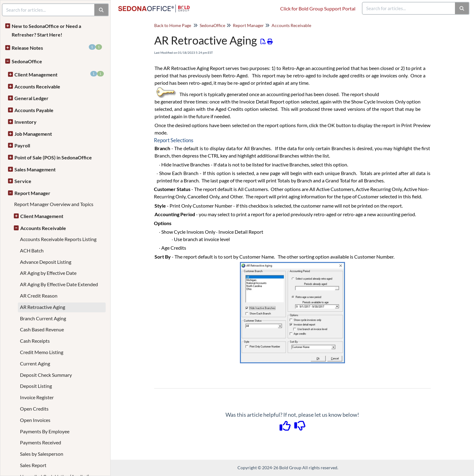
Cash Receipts (35, 341)
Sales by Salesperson (42, 454)
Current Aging (35, 363)
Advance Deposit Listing (46, 262)
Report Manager (32, 193)
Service (23, 181)
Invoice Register (37, 397)
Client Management (59, 74)
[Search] (462, 8)
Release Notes (57, 47)
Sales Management (35, 169)
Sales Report (33, 465)
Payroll (22, 145)
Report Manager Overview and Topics (54, 204)
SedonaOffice (27, 61)
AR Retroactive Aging (43, 307)
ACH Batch (32, 250)
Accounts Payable (34, 110)
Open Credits (34, 409)
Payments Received (41, 442)
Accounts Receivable (37, 86)
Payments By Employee (45, 431)
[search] (409, 8)
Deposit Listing (36, 386)
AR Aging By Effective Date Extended (59, 284)
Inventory (25, 122)
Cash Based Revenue (42, 329)
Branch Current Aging (43, 318)
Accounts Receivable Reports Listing (58, 239)
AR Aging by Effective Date (48, 273)
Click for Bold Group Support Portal (318, 8)
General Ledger (31, 98)
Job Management (33, 134)
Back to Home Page (173, 25)
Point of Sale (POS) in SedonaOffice (53, 157)
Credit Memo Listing (42, 352)
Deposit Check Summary (46, 375)
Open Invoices (35, 420)
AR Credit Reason (39, 296)
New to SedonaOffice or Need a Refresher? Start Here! (46, 30)
